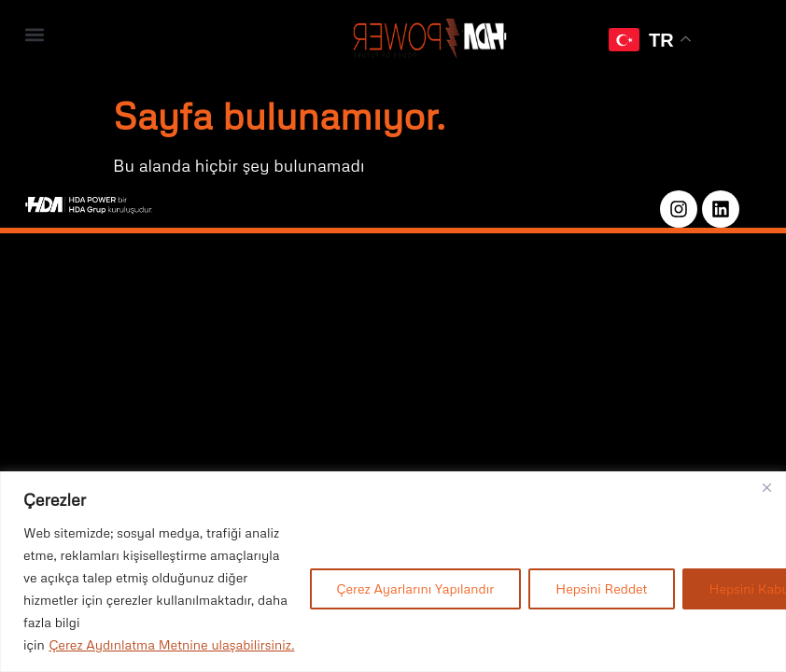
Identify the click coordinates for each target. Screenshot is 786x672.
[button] (34, 34)
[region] (393, 572)
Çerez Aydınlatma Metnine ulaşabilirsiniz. (171, 644)
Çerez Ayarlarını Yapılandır (416, 588)
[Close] (766, 487)
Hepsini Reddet (601, 588)
